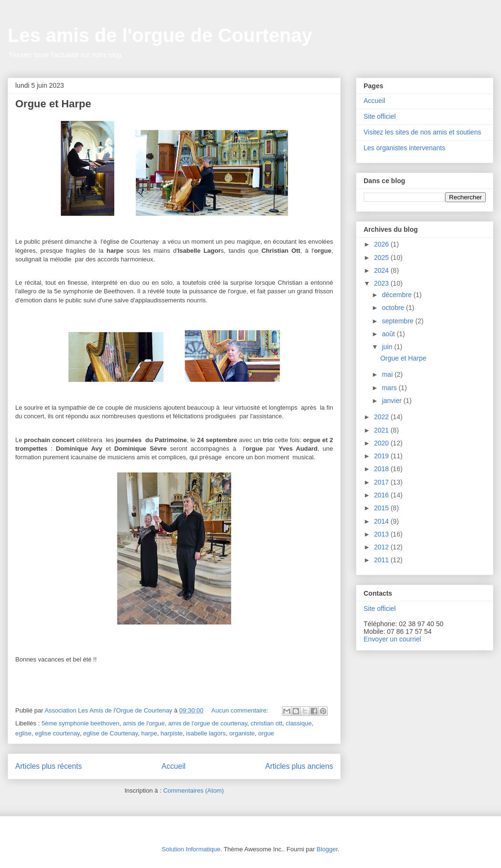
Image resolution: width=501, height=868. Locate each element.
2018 (382, 469)
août (389, 334)
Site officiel (380, 116)
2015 (382, 508)
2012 (382, 547)
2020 (382, 443)
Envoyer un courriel (392, 639)
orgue (266, 733)
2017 (382, 482)
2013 (382, 534)
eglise (23, 733)
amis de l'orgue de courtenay (208, 723)
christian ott (266, 723)
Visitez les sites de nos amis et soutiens (422, 132)
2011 (382, 560)
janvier (392, 401)
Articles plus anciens (299, 766)
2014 (382, 521)
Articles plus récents (49, 766)
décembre (397, 295)
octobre (394, 308)
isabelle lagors (206, 733)
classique (299, 723)
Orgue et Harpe (53, 104)
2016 (382, 495)
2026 (382, 244)
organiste (242, 733)
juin (388, 347)
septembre (398, 321)
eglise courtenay (57, 733)
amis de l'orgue (144, 723)
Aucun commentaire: (241, 710)
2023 (382, 283)
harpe (149, 733)
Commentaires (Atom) (193, 790)
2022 (382, 417)
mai (388, 374)
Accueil (174, 766)
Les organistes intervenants (404, 148)
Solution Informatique (191, 849)
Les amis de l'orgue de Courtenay (160, 35)
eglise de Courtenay (110, 733)
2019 (382, 456)
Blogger (327, 849)
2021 (382, 430)
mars (390, 388)
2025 (382, 258)
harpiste (172, 733)
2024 (382, 270)
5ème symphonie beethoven (80, 723)
